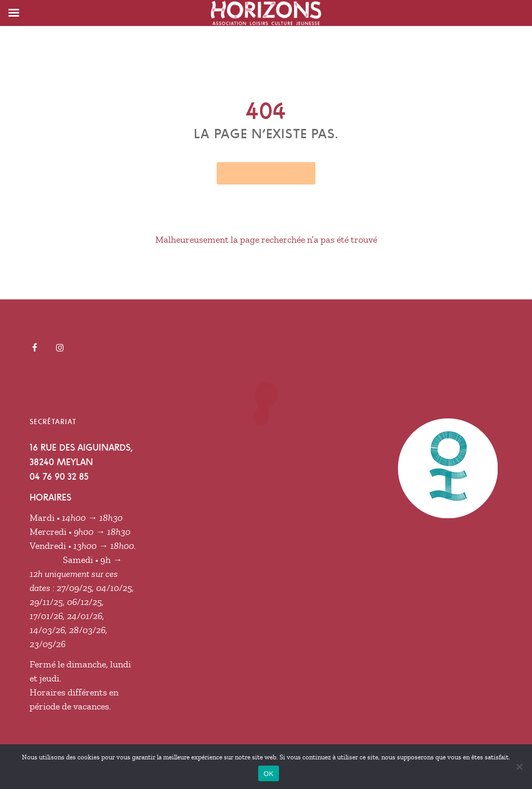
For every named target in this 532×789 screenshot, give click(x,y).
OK (268, 774)
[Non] (519, 767)
